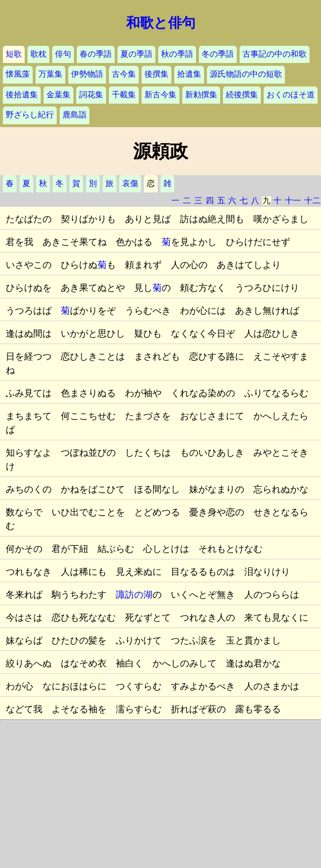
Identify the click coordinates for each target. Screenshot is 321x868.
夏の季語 (136, 54)
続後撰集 (242, 95)
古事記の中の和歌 (275, 54)
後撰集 (156, 74)
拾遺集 (189, 74)
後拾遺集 (22, 95)
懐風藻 (18, 74)
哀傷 (130, 184)
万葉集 (50, 74)
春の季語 (96, 54)
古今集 (124, 74)
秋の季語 (177, 54)
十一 (293, 201)
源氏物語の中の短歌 (246, 74)
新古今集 (160, 95)
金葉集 (58, 95)
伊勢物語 (87, 74)
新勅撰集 (201, 95)
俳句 (63, 54)
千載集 (124, 95)
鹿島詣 (75, 115)
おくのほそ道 (291, 95)
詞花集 (91, 95)
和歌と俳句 (161, 23)
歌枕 (38, 54)
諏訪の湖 (134, 595)
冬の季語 (218, 54)
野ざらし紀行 (30, 115)
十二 (312, 201)
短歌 (14, 54)
